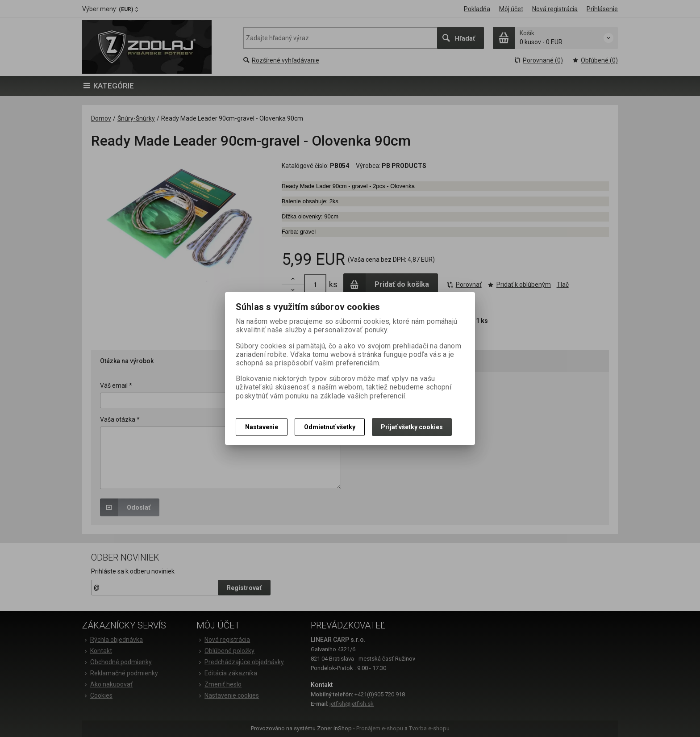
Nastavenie (262, 427)
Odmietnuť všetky (330, 427)
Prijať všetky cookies (412, 427)
